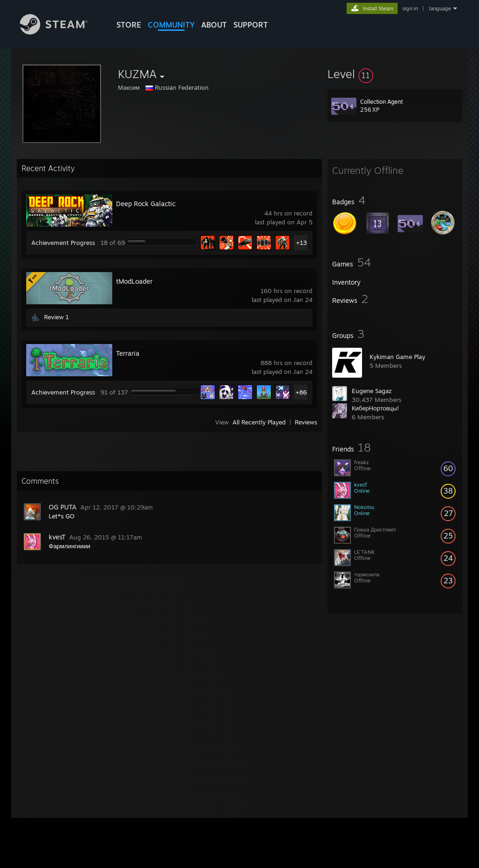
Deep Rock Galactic (146, 204)
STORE (129, 25)
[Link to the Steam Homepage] (61, 32)
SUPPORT (251, 25)
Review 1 (56, 317)
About (214, 25)
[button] (395, 74)
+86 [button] (301, 392)
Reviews (306, 422)
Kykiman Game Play (397, 357)
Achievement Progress (63, 243)
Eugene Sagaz (372, 391)
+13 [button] (301, 243)
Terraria (128, 353)
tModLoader (134, 281)
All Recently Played (259, 422)
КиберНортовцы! (375, 408)
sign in (410, 8)
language (440, 8)
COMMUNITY (171, 25)
